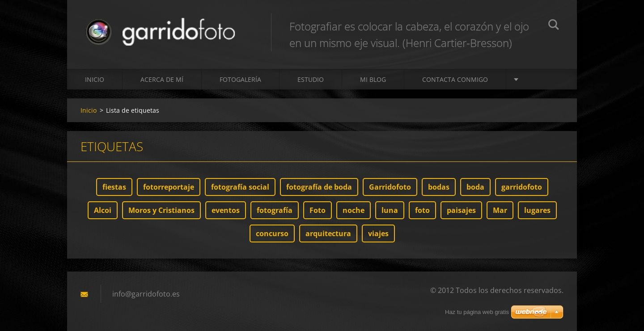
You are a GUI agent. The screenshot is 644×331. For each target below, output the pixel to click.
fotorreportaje (169, 187)
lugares (537, 210)
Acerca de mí (162, 79)
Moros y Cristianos (161, 210)
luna (390, 210)
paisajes (461, 210)
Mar (500, 210)
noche (354, 210)
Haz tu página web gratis (477, 312)
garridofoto (522, 187)
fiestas (114, 187)
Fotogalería (240, 79)
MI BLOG (373, 79)
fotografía (275, 210)
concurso (272, 233)
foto (422, 210)
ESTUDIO (311, 79)
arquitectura (328, 233)
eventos (226, 210)
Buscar (554, 26)
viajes (378, 233)
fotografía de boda (319, 187)
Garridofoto (390, 187)
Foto (318, 210)
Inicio (95, 79)
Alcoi (103, 210)
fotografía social (240, 187)
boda (475, 187)
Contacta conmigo (455, 79)
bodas (439, 187)
